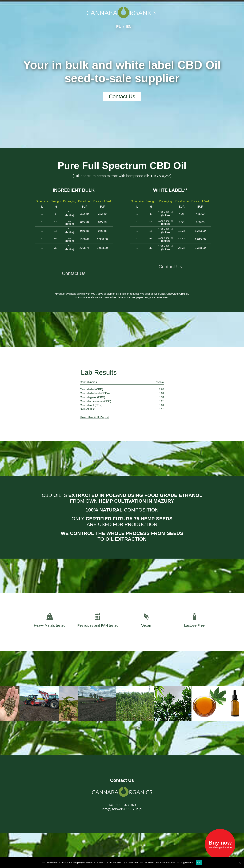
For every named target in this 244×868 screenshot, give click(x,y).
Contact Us (122, 97)
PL (119, 26)
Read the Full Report (95, 418)
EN (129, 26)
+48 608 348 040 (122, 805)
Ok (199, 863)
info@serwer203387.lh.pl (122, 809)
